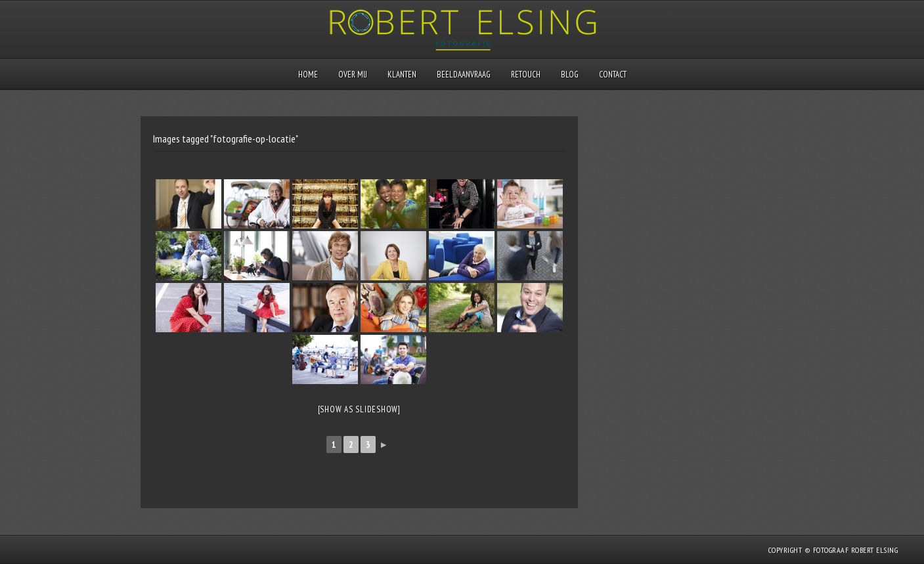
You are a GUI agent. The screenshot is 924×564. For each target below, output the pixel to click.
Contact (613, 75)
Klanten (402, 75)
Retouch (526, 75)
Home (308, 75)
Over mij (353, 75)
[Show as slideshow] (359, 409)
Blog (570, 75)
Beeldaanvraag (464, 75)
